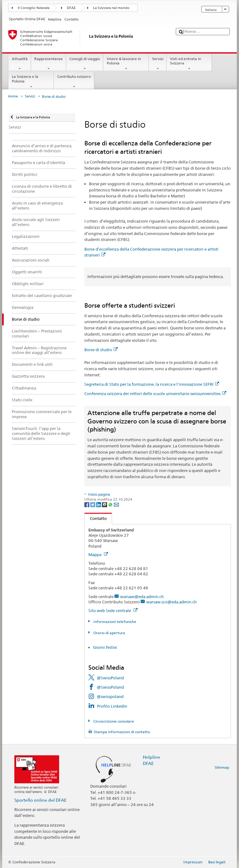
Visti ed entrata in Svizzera (189, 64)
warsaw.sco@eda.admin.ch (171, 602)
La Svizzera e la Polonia (31, 82)
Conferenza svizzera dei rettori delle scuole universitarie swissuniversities (155, 394)
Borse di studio (101, 350)
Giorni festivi (105, 647)
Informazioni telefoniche (114, 622)
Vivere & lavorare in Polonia (126, 64)
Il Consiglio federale (34, 8)
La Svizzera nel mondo (111, 8)
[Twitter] (93, 504)
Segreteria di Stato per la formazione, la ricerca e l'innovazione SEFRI (152, 384)
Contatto (96, 518)
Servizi (158, 64)
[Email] (116, 504)
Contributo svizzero (74, 82)
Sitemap (222, 767)
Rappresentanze (49, 64)
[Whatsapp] (111, 504)
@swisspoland (110, 696)
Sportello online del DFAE (40, 800)
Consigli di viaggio (85, 64)
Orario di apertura (109, 633)
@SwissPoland (110, 678)
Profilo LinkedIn (112, 706)
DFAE (71, 8)
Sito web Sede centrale (113, 611)
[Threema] (105, 504)
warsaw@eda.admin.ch (142, 597)
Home (13, 96)
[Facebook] (87, 504)
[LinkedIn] (99, 504)
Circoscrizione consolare (113, 721)
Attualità (20, 64)
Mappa (98, 554)
